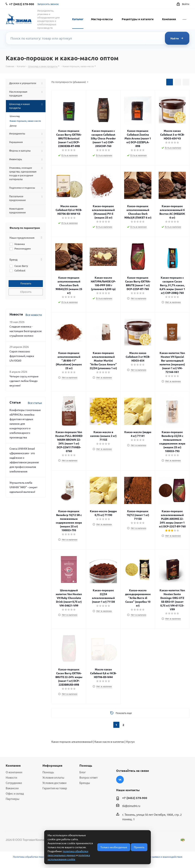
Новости (11, 777)
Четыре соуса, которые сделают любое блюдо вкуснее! (24, 381)
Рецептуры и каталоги (138, 19)
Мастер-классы (102, 19)
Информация (52, 765)
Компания (169, 19)
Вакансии (12, 788)
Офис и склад (15, 793)
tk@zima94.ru (131, 806)
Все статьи (35, 403)
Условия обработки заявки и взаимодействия (155, 857)
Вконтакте (120, 780)
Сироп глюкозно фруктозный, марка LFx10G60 (22, 356)
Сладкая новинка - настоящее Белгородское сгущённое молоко (26, 331)
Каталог (78, 19)
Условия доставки (54, 783)
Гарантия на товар (55, 788)
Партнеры (12, 799)
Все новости (34, 315)
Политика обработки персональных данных (39, 857)
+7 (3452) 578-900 (135, 798)
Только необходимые (114, 847)
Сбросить (26, 292)
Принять (139, 847)
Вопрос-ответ (89, 777)
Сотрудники (14, 783)
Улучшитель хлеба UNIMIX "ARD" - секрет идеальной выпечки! (23, 487)
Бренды (85, 783)
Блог (83, 772)
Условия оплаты (53, 777)
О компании (14, 772)
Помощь (48, 772)
